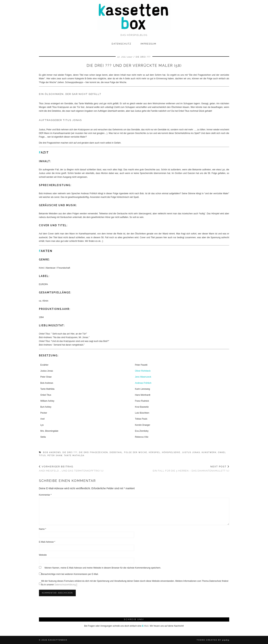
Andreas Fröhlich (143, 383)
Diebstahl (116, 452)
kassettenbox (58, 640)
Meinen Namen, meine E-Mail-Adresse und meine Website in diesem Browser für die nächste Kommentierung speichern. (103, 568)
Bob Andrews (52, 452)
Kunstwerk (209, 452)
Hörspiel (155, 452)
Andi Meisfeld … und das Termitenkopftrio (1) (71, 469)
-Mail (145, 626)
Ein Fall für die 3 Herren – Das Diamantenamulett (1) (191, 469)
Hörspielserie (171, 452)
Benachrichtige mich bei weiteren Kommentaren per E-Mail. (69, 574)
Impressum (148, 44)
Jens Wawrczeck (143, 377)
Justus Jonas (191, 452)
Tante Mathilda (74, 455)
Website (43, 555)
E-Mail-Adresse (47, 542)
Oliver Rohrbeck (143, 371)
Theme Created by (213, 640)
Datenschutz (121, 44)
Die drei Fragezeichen (94, 452)
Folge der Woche (136, 452)
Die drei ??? (143, 57)
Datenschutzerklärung (65, 585)
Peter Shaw (55, 455)
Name (43, 529)
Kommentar (45, 495)
